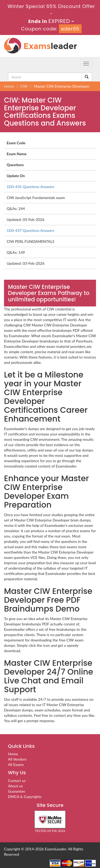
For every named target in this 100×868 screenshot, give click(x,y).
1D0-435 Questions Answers (31, 187)
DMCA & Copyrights (25, 797)
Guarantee (17, 791)
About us (15, 786)
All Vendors (17, 759)
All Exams (16, 764)
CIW (24, 86)
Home (9, 86)
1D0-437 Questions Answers (31, 230)
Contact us (17, 781)
